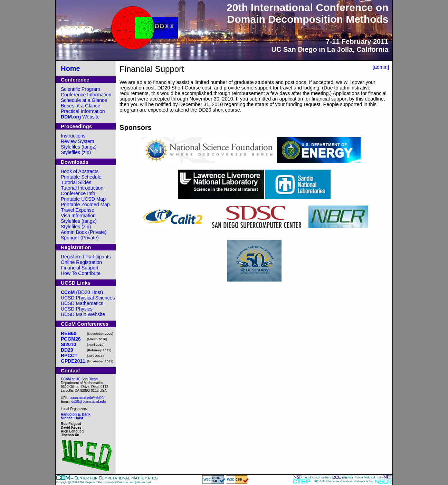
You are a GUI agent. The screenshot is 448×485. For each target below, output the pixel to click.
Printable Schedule (81, 177)
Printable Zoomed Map (85, 205)
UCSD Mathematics (82, 303)
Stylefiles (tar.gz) (79, 147)
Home (70, 68)
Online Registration (81, 262)
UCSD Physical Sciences (88, 298)
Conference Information (86, 95)
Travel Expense (78, 210)
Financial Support (80, 268)
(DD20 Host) (82, 292)
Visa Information (78, 216)
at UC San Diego (79, 379)
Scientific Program (80, 89)
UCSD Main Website (83, 314)
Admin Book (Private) (84, 232)
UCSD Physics (77, 309)
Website (80, 117)
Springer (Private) (80, 238)
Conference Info (78, 193)
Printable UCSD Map (83, 199)
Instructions (73, 136)
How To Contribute (81, 273)
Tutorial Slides (76, 182)
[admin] (381, 67)
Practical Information (83, 111)
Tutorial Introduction (82, 188)
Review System (77, 141)
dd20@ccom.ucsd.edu (89, 402)
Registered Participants (86, 257)
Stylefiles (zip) (76, 152)
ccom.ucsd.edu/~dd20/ (87, 398)
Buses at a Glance (80, 106)
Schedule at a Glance (84, 100)
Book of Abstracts (80, 171)
